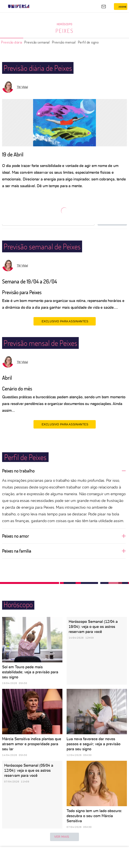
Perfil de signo (88, 42)
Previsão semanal (37, 42)
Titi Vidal (22, 87)
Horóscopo (64, 24)
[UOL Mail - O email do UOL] (104, 7)
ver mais (64, 837)
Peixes (64, 31)
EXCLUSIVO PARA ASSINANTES (65, 321)
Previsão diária (12, 42)
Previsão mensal (64, 42)
